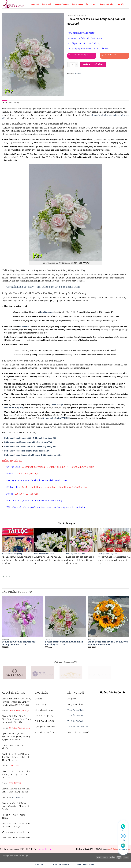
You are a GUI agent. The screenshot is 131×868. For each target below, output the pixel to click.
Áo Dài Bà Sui (77, 4)
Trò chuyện (123, 850)
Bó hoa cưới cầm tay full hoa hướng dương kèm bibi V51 (108, 643)
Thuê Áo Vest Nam (76, 715)
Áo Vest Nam (91, 4)
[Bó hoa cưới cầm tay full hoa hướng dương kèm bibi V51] (109, 617)
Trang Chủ (34, 4)
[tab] (4, 103)
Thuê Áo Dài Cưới (75, 710)
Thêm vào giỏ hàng (93, 65)
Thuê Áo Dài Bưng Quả (78, 727)
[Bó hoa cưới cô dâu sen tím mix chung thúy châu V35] (22, 617)
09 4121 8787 (18, 797)
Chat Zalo (41, 864)
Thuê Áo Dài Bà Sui (76, 721)
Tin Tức (120, 4)
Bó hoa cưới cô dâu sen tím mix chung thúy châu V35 (19, 643)
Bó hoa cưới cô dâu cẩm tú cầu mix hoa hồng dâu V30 (64, 643)
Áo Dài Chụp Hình (107, 4)
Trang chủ (72, 15)
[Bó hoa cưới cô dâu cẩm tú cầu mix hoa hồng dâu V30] (65, 617)
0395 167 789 (15, 728)
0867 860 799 (15, 783)
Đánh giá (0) (14, 103)
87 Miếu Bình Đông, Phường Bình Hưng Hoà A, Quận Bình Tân (55, 487)
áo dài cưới (24, 327)
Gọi (123, 830)
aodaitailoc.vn (44, 849)
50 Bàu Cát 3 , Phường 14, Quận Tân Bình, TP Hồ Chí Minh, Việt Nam (58, 467)
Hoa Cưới (82, 15)
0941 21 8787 (15, 766)
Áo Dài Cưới (47, 4)
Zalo (123, 840)
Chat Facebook (61, 864)
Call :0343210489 (85, 864)
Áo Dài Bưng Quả (62, 4)
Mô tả (4, 103)
